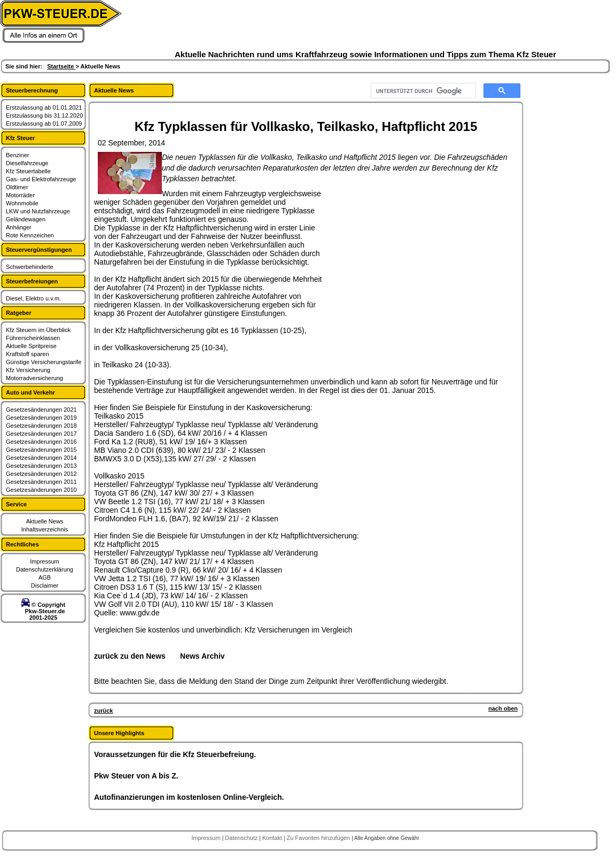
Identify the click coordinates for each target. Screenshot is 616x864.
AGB (45, 577)
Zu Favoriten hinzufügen (319, 838)
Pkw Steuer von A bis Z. (136, 776)
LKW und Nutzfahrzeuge (38, 211)
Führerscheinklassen (33, 338)
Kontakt (273, 838)
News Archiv (202, 656)
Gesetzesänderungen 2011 (41, 482)
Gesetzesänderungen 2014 (41, 458)
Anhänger (19, 227)
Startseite (61, 66)
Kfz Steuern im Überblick (38, 330)
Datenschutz (242, 838)
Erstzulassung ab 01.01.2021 (44, 107)
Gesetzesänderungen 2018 (41, 426)
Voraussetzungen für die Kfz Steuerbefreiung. (175, 754)
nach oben (503, 708)
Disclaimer (45, 585)
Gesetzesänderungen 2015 (41, 450)
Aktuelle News (45, 521)
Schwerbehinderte (30, 267)
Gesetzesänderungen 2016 (41, 442)
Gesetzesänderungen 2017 (41, 434)
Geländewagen (26, 219)
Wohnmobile (22, 203)
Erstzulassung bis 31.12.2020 (44, 115)
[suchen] (422, 91)
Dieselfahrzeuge (27, 163)
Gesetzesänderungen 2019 (41, 418)
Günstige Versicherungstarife (44, 362)
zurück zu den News (130, 656)
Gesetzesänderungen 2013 (41, 466)
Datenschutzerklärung (45, 569)
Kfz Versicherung (28, 370)
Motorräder (20, 195)
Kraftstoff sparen (28, 354)
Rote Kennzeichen (30, 235)
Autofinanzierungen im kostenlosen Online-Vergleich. (189, 797)
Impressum (44, 561)
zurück (103, 711)
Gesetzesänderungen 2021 (41, 410)
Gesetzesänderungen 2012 (41, 474)
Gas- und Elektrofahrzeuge (41, 179)
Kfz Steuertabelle (28, 171)
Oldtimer (17, 187)
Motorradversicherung (34, 378)
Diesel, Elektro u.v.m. (33, 298)
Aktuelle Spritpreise (31, 346)
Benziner (17, 155)
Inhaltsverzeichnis (45, 529)
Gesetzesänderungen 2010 (41, 490)
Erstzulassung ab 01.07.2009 (44, 124)
